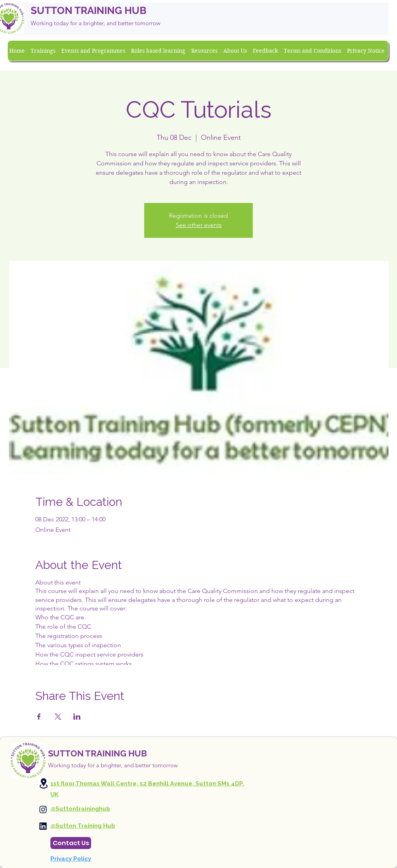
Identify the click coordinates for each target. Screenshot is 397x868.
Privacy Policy (71, 859)
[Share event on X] (58, 717)
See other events (199, 225)
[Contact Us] (71, 843)
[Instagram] (43, 810)
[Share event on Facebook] (39, 717)
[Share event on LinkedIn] (77, 717)
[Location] (43, 783)
